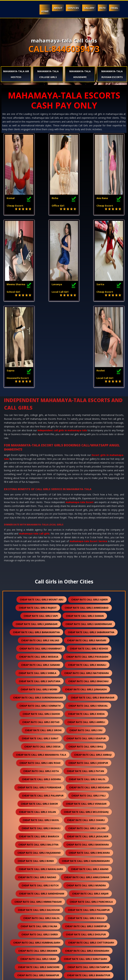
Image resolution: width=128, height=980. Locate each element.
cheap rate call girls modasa (39, 574)
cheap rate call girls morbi (39, 607)
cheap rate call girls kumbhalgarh (37, 860)
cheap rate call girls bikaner (38, 868)
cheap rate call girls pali (88, 713)
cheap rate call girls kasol (41, 737)
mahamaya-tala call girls (34, 451)
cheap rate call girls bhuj (86, 664)
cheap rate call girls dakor (39, 721)
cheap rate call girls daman (85, 533)
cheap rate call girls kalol (42, 835)
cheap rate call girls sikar (38, 876)
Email (114, 8)
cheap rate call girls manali (87, 582)
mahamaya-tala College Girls (48, 74)
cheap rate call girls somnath (40, 623)
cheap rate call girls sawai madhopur (86, 909)
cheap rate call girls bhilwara (89, 770)
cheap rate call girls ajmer (89, 517)
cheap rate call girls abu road (40, 680)
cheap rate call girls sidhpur (38, 925)
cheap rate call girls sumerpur (86, 843)
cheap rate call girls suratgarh (85, 876)
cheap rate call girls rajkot (38, 525)
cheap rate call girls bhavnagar (93, 615)
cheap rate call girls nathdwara (87, 590)
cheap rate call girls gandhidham (42, 811)
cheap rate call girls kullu (86, 835)
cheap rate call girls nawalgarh (41, 786)
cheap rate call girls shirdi (40, 852)
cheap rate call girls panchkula (91, 819)
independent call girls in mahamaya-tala (62, 347)
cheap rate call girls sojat (88, 901)
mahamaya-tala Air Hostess (16, 74)
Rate (103, 8)
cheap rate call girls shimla (37, 590)
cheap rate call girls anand (90, 786)
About (58, 8)
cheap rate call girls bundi (36, 778)
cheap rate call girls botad (41, 639)
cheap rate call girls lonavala (86, 933)
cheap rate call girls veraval (88, 623)
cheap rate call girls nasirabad (87, 941)
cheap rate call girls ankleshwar (87, 794)
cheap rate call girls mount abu (42, 517)
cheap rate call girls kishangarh (87, 868)
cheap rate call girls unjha (87, 917)
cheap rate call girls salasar (41, 917)
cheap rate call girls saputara (40, 598)
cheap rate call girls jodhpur (88, 680)
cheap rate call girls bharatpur (89, 892)
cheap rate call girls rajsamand (39, 770)
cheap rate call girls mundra (86, 803)
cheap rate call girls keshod (89, 566)
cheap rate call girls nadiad (37, 794)
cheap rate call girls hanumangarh (86, 778)
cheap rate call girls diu (86, 647)
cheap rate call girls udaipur (86, 656)
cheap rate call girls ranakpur (38, 892)
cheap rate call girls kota (41, 688)
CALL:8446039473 (64, 49)
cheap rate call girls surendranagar (38, 615)
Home (45, 11)
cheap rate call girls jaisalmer (88, 754)
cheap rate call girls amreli (86, 639)
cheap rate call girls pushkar (38, 941)
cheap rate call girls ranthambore (88, 958)
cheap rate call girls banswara (88, 762)
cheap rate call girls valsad (40, 558)
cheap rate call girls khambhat (41, 566)
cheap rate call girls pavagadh (87, 574)
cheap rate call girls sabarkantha (91, 549)
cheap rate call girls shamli (86, 737)
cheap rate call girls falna (39, 843)
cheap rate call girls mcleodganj (86, 729)
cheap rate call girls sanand (41, 582)
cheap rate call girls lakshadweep (43, 950)
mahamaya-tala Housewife (80, 74)
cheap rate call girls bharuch (39, 754)
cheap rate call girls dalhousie (39, 827)
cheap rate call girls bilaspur (42, 901)
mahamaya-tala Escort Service (88, 458)
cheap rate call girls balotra (38, 762)
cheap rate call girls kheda (86, 631)
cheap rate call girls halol (87, 696)
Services (73, 8)
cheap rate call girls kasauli (41, 745)
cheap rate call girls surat (40, 656)
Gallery (89, 8)
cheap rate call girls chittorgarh (91, 860)
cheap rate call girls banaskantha (36, 549)
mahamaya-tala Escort (80, 419)
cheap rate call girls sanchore (39, 884)
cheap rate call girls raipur (34, 909)
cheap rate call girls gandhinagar (89, 541)
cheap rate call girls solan (37, 729)
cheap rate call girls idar (91, 950)
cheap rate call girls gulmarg (36, 958)
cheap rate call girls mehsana (89, 705)
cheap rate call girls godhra (41, 696)
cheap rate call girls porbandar (39, 705)
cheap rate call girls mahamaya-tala (41, 672)
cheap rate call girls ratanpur (88, 884)
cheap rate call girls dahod (41, 631)
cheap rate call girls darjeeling (87, 925)
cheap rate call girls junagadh (86, 607)
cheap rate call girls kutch (40, 803)
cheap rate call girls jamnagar (37, 541)
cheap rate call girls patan (85, 688)
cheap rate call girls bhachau (88, 598)
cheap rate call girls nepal (39, 933)
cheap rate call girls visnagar (86, 721)
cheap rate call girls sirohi (43, 647)
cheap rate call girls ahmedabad (87, 525)
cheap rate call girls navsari (87, 558)
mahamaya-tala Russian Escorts (112, 74)
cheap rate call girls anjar (90, 811)
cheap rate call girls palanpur (43, 713)
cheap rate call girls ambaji (93, 672)
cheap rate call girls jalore (87, 745)
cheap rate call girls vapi (41, 533)
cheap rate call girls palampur (89, 827)
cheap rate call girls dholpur (86, 852)
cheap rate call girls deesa (42, 664)
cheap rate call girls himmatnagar (38, 819)
